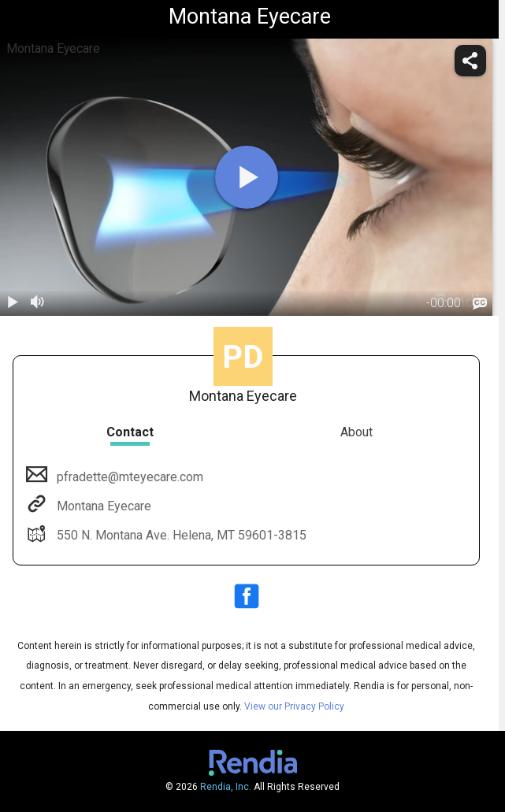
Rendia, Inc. (226, 787)
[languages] (480, 304)
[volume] (38, 303)
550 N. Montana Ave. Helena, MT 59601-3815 (180, 535)
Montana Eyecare (102, 506)
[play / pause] (13, 303)
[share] (470, 61)
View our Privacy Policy (294, 706)
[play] (247, 177)
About (356, 432)
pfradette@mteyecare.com (128, 477)
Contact (130, 432)
